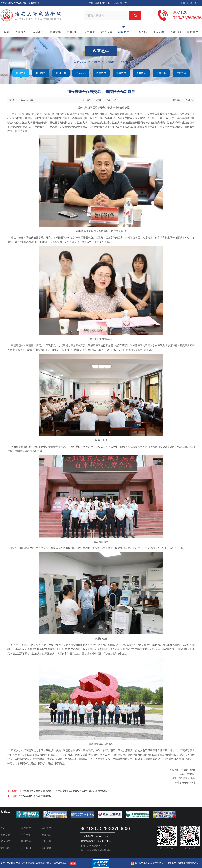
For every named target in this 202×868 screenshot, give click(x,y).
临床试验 (81, 73)
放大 (98, 100)
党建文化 (55, 32)
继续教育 (121, 73)
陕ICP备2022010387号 (188, 863)
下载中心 (161, 73)
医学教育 (101, 73)
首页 (6, 32)
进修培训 (141, 73)
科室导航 (72, 32)
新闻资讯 (21, 73)
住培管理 (181, 73)
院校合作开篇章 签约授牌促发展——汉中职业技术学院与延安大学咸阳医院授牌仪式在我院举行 (66, 791)
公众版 (182, 3)
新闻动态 (38, 32)
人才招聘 (176, 32)
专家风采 (89, 32)
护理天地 (141, 32)
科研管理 (61, 73)
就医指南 (107, 32)
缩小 (116, 100)
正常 (107, 100)
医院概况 (21, 32)
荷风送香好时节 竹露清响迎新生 (36, 796)
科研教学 (124, 32)
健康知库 (158, 32)
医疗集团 (193, 32)
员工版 (193, 3)
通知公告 (41, 73)
